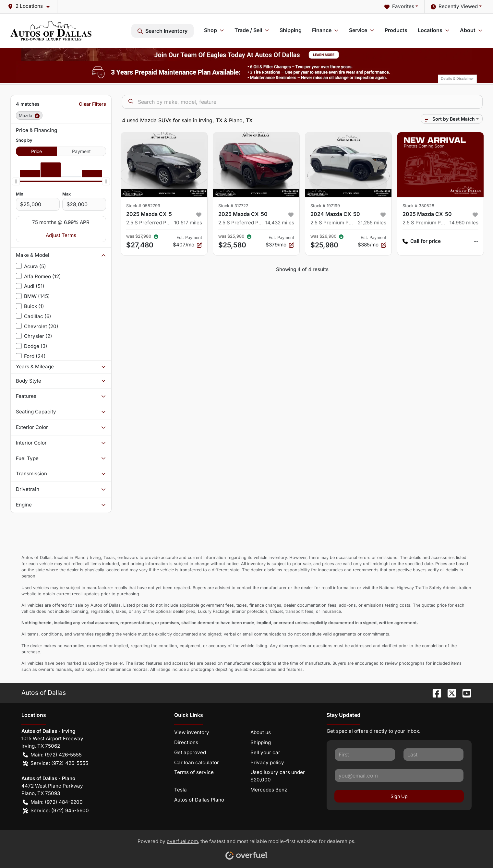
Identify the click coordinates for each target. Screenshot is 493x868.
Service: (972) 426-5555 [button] (55, 763)
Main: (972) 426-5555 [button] (52, 755)
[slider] (16, 181)
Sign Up (399, 796)
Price (36, 151)
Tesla (180, 790)
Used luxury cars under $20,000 (278, 776)
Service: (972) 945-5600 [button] (56, 811)
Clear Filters (92, 104)
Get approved (190, 752)
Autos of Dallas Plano (199, 800)
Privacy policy (267, 762)
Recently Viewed (454, 7)
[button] (31, 6)
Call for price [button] (422, 241)
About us (261, 732)
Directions (186, 742)
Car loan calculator (197, 762)
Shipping (291, 30)
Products (396, 30)
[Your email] (399, 775)
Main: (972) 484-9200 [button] (53, 802)
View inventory (192, 732)
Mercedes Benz (269, 790)
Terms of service (194, 772)
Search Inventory (162, 31)
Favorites (399, 7)
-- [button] (476, 241)
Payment (81, 151)
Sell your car (265, 752)
